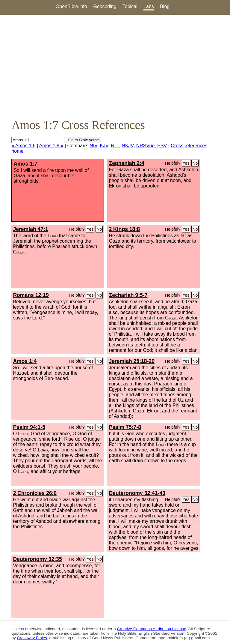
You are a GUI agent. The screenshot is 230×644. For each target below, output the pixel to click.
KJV (104, 146)
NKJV (127, 146)
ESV (162, 146)
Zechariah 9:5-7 (128, 295)
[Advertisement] (115, 66)
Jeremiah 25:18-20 (132, 361)
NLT (115, 146)
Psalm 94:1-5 (29, 427)
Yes (186, 163)
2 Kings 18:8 (124, 229)
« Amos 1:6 (23, 146)
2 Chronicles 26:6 (35, 493)
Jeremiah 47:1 (30, 229)
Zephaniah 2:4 (126, 163)
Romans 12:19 (31, 295)
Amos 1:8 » (51, 146)
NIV (93, 146)
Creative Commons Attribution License (152, 629)
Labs (149, 6)
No (195, 163)
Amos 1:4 (25, 361)
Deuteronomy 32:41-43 (137, 493)
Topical (130, 6)
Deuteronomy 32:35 (37, 559)
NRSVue (146, 146)
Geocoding (105, 6)
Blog (165, 6)
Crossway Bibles (32, 638)
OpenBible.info (71, 6)
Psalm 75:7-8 (125, 427)
